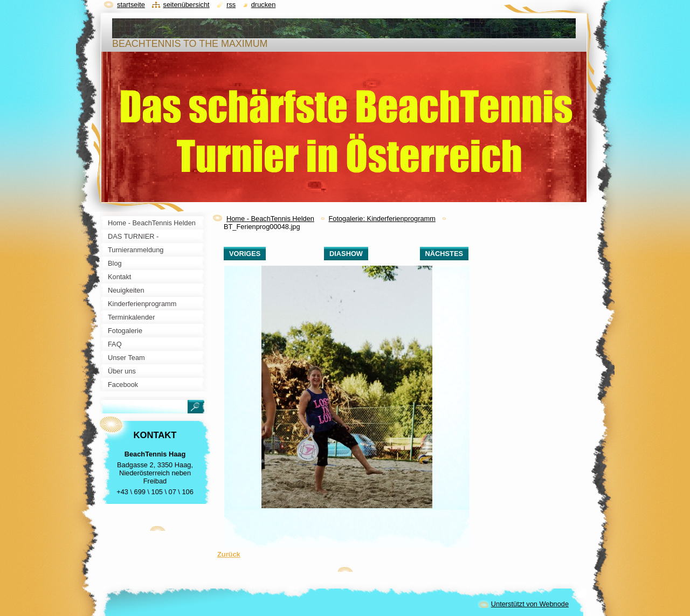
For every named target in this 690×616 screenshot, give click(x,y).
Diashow (346, 254)
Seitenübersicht (186, 5)
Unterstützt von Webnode (530, 604)
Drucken (264, 5)
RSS (231, 5)
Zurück (229, 554)
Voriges (245, 254)
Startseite (131, 5)
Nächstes (444, 254)
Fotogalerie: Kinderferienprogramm (382, 219)
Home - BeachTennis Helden (270, 219)
